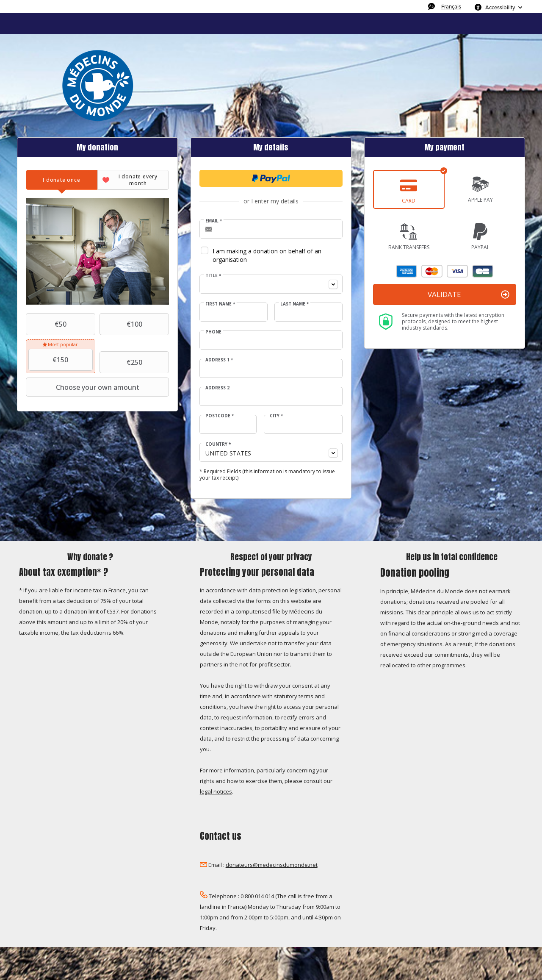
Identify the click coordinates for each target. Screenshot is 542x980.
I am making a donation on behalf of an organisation (267, 255)
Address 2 (217, 388)
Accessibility (500, 7)
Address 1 (219, 360)
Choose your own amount (83, 387)
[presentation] (62, 180)
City (276, 416)
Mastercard (432, 271)
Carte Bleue (483, 271)
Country (218, 444)
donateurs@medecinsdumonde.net (272, 865)
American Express (406, 271)
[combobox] (271, 284)
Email (214, 221)
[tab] (62, 180)
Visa (457, 271)
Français (451, 6)
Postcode (220, 416)
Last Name (295, 304)
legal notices (216, 791)
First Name (220, 304)
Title (213, 275)
